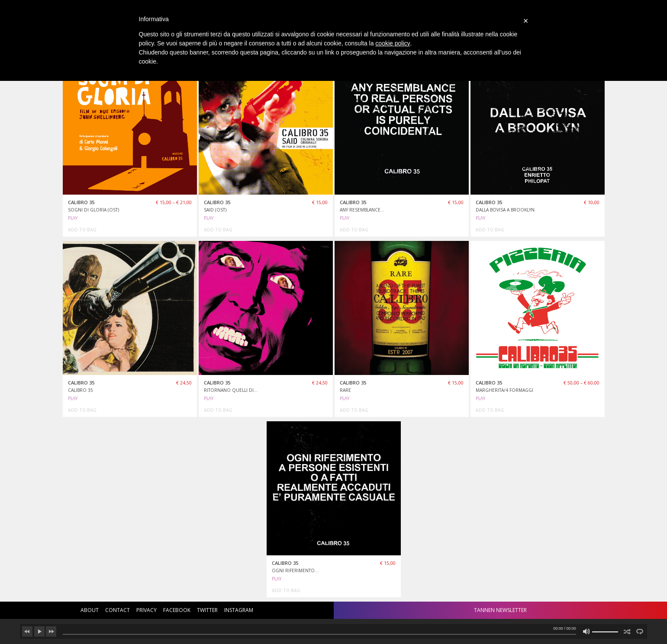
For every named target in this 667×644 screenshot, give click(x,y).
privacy (147, 610)
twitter (207, 610)
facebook (177, 610)
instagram (239, 610)
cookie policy (393, 43)
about (90, 610)
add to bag (82, 230)
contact (118, 610)
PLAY (73, 218)
